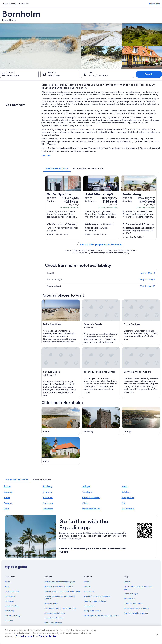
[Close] (157, 634)
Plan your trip (155, 4)
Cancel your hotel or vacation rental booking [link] (138, 588)
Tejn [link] (124, 503)
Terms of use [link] (89, 591)
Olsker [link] (86, 503)
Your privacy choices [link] (92, 611)
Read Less (46, 155)
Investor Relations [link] (12, 606)
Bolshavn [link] (48, 503)
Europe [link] (5, 4)
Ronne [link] (7, 486)
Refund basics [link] (129, 599)
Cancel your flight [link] (131, 594)
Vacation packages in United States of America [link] (60, 597)
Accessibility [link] (89, 606)
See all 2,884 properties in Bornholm (101, 244)
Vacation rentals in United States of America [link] (62, 591)
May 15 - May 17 (147, 286)
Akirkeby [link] (48, 486)
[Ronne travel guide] (61, 421)
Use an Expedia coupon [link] (133, 603)
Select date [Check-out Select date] (53, 75)
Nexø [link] (124, 486)
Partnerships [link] (10, 596)
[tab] (57, 168)
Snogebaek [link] (128, 497)
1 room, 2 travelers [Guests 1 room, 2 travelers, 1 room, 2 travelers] (98, 75)
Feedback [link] (9, 620)
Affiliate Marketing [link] (12, 615)
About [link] (7, 582)
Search (149, 74)
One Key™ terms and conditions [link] (97, 596)
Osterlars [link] (48, 509)
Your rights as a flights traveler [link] (136, 613)
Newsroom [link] (9, 601)
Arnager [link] (8, 503)
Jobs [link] (7, 586)
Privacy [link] (87, 582)
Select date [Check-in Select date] (13, 75)
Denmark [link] (14, 4)
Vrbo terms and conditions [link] (95, 601)
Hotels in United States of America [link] (58, 586)
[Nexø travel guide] (61, 451)
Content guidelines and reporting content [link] (101, 615)
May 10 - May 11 (147, 279)
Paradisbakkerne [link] (91, 509)
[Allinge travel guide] (141, 421)
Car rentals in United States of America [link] (60, 608)
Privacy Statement (25, 636)
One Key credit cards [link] (53, 623)
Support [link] (127, 582)
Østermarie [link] (128, 509)
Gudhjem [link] (87, 492)
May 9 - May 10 (148, 273)
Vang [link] (6, 509)
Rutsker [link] (126, 492)
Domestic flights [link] (51, 603)
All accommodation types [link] (55, 613)
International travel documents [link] (136, 608)
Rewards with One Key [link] (54, 618)
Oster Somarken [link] (91, 497)
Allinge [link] (86, 486)
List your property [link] (12, 591)
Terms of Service (48, 636)
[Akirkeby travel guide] (101, 421)
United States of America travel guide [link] (60, 582)
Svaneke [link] (47, 492)
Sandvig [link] (8, 492)
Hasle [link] (7, 497)
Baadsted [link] (48, 497)
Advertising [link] (10, 611)
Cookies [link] (87, 586)
